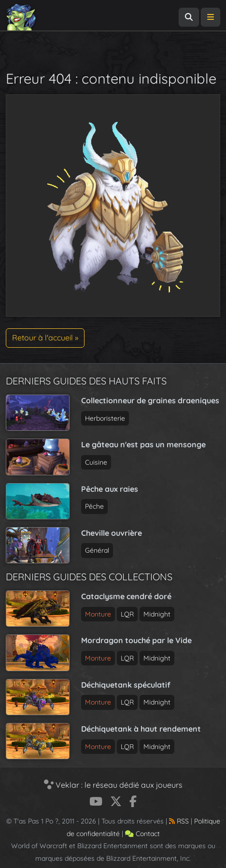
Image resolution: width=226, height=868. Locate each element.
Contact (142, 834)
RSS (179, 821)
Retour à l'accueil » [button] (45, 338)
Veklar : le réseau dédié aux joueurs (113, 785)
